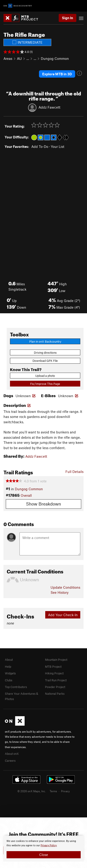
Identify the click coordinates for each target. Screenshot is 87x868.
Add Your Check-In (63, 615)
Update (65, 587)
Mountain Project (56, 660)
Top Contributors (16, 687)
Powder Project (55, 687)
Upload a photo (45, 376)
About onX (12, 754)
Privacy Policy (49, 845)
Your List (58, 146)
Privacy (65, 791)
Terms (53, 791)
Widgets (10, 673)
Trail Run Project (56, 680)
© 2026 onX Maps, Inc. (32, 791)
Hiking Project (54, 673)
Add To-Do (40, 146)
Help (8, 667)
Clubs (9, 680)
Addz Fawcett (49, 107)
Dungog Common (55, 58)
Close (44, 855)
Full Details (74, 472)
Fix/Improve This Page (45, 384)
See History (60, 592)
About (9, 660)
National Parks (55, 694)
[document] (43, 849)
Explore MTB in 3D (57, 74)
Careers (10, 761)
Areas (8, 58)
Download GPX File (45, 361)
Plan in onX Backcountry (45, 341)
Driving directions (45, 353)
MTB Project (53, 667)
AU (19, 58)
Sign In (68, 18)
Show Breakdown (43, 504)
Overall (26, 495)
